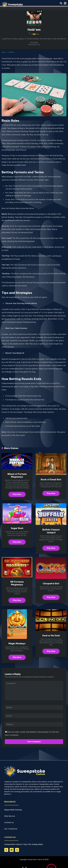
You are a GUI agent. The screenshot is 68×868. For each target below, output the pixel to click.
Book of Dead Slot (51, 479)
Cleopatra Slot (51, 584)
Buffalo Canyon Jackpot (51, 531)
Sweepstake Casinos (35, 860)
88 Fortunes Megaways (17, 583)
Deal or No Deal (51, 636)
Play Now (17, 495)
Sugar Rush (17, 528)
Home (3, 52)
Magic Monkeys (17, 644)
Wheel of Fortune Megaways (17, 475)
